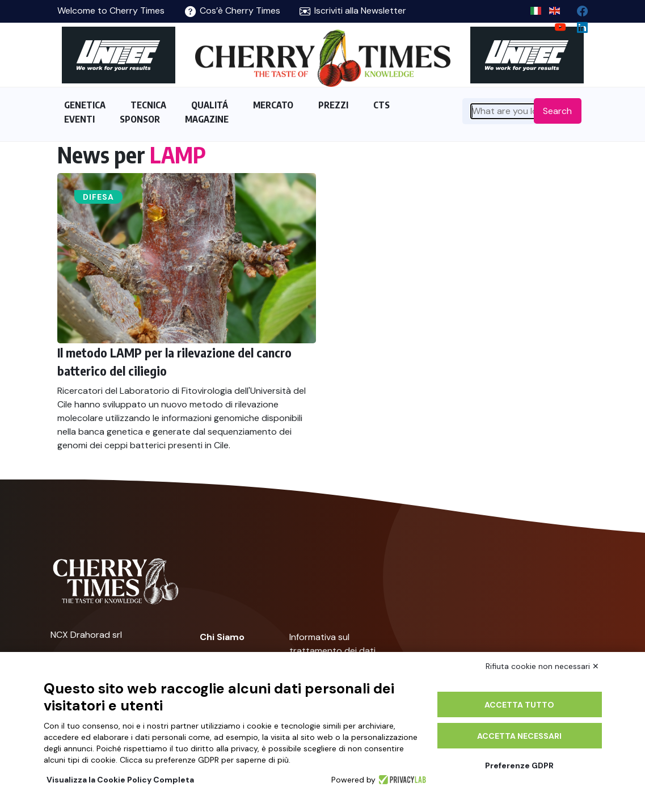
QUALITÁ (210, 105)
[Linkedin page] (578, 25)
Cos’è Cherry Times (233, 10)
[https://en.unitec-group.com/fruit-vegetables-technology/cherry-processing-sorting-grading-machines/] (119, 55)
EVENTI (79, 119)
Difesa (98, 197)
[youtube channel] (556, 25)
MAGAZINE (207, 119)
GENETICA (85, 105)
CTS (381, 105)
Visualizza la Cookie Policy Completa (120, 780)
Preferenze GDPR (519, 765)
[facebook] (578, 8)
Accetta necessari (519, 736)
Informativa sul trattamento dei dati (332, 644)
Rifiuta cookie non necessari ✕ (542, 666)
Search (557, 111)
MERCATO (273, 105)
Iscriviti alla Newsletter (353, 10)
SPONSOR (140, 119)
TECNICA (148, 105)
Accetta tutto (519, 705)
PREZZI (333, 105)
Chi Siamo (222, 637)
